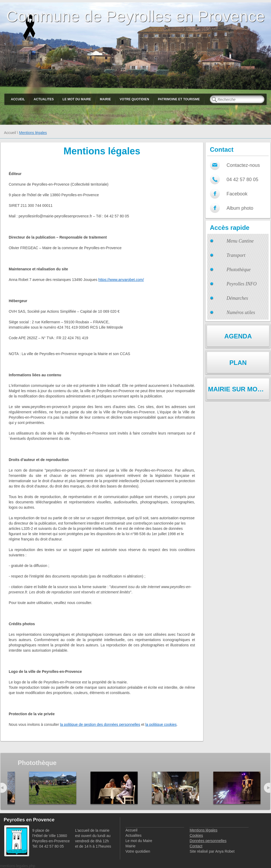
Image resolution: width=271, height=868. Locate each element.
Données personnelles (208, 841)
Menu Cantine (240, 241)
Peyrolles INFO (242, 284)
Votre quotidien (134, 99)
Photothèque (239, 270)
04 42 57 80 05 (242, 180)
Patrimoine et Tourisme (179, 99)
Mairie (105, 99)
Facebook (237, 194)
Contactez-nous (243, 165)
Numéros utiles (241, 312)
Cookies (196, 835)
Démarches (237, 298)
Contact (196, 846)
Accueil (18, 99)
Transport (236, 255)
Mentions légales (203, 830)
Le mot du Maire (77, 99)
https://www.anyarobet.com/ (121, 280)
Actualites (44, 99)
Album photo (240, 208)
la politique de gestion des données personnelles (100, 724)
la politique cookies (161, 724)
